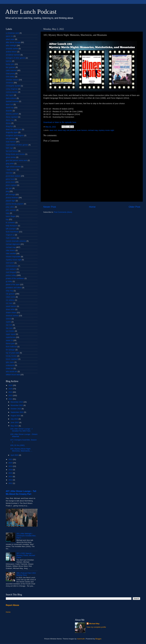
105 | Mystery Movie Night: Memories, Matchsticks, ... (21, 450)
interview (9, 173)
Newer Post (50, 207)
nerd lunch (10, 263)
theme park (10, 343)
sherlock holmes (12, 316)
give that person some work (16, 160)
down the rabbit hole (14, 129)
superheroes (11, 337)
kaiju (8, 213)
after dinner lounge (13, 42)
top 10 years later (13, 353)
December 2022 (17, 402)
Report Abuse (12, 605)
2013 (11, 480)
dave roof (53, 130)
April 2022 (15, 455)
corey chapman (12, 89)
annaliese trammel (13, 55)
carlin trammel (11, 70)
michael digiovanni (13, 244)
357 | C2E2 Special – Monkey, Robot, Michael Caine (26, 555)
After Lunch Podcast (31, 12)
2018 (11, 470)
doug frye (9, 126)
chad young (10, 73)
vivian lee (9, 368)
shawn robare (11, 312)
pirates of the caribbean (15, 278)
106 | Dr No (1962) (17, 445)
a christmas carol (12, 33)
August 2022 (16, 416)
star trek (9, 325)
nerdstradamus (12, 266)
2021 (11, 459)
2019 (11, 466)
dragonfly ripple (12, 132)
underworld (10, 365)
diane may (10, 120)
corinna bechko (12, 92)
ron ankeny (10, 300)
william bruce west (13, 375)
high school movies (13, 167)
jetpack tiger (11, 201)
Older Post (134, 207)
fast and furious (12, 151)
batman (9, 61)
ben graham (10, 67)
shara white (10, 309)
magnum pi (10, 235)
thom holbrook (11, 347)
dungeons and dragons (15, 135)
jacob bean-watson (13, 176)
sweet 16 (9, 340)
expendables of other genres (17, 145)
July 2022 (15, 419)
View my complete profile (96, 627)
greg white (10, 163)
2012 (11, 483)
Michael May (94, 624)
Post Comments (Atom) (63, 212)
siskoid (8, 319)
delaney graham (12, 114)
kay (7, 219)
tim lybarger (10, 350)
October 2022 (16, 409)
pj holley (9, 281)
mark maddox (11, 238)
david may (62, 130)
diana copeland (12, 117)
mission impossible (13, 257)
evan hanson (82, 130)
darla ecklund (11, 98)
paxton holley (11, 275)
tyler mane (10, 362)
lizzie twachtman (12, 232)
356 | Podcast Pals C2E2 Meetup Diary (26, 574)
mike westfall (11, 253)
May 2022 (15, 426)
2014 (11, 477)
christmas (10, 83)
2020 (11, 463)
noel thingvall (11, 272)
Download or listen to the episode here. (60, 122)
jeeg (7, 191)
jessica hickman (12, 198)
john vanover (11, 210)
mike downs (10, 250)
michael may (93, 130)
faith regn (9, 148)
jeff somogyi (10, 194)
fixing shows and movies (15, 154)
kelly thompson (12, 226)
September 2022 (17, 412)
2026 (11, 385)
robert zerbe (11, 297)
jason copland (11, 185)
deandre (9, 111)
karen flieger (11, 216)
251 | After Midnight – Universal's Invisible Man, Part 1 (26, 536)
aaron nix (9, 36)
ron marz (9, 303)
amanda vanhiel (12, 49)
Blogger (98, 639)
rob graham (10, 294)
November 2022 (17, 405)
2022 (11, 399)
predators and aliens (14, 288)
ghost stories (11, 157)
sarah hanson (11, 306)
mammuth (81, 639)
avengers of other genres (16, 58)
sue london (10, 331)
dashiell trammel (12, 101)
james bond (10, 182)
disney (8, 123)
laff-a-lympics (11, 229)
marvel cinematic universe (16, 241)
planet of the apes (13, 284)
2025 (11, 389)
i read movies (11, 170)
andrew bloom (11, 52)
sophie (8, 322)
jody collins (10, 207)
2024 (11, 392)
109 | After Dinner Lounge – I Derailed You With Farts (21, 430)
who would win (11, 371)
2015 (11, 473)
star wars (9, 328)
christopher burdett (13, 86)
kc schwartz (10, 222)
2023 (11, 395)
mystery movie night (106, 130)
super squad (11, 334)
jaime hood (10, 179)
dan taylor (10, 95)
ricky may (9, 291)
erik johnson (71, 130)
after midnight (11, 45)
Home (92, 207)
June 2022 (15, 422)
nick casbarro (11, 269)
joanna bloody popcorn (15, 204)
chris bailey (10, 77)
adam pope (10, 39)
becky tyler (10, 64)
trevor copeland (12, 359)
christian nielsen (12, 80)
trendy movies (11, 356)
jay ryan (9, 188)
